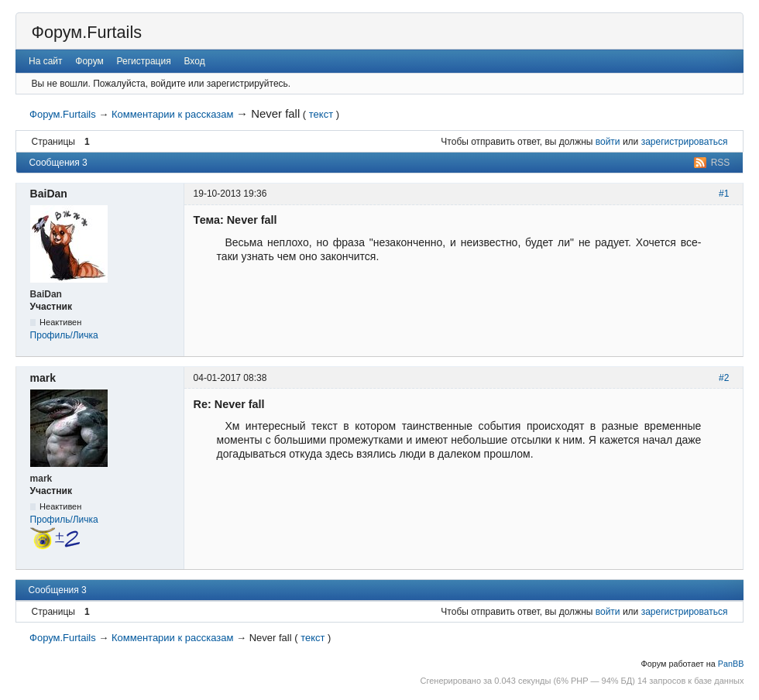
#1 (724, 194)
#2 (724, 378)
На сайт (46, 61)
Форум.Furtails (87, 32)
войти (608, 142)
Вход (194, 61)
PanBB (731, 664)
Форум (89, 61)
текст (321, 114)
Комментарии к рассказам (172, 114)
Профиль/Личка (64, 335)
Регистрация (144, 61)
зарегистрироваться (685, 142)
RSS (721, 163)
